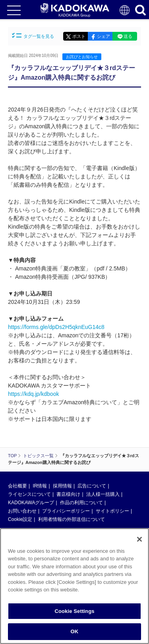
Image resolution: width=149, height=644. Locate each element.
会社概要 (17, 486)
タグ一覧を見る (33, 36)
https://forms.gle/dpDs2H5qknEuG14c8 (56, 327)
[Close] (139, 540)
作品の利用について (81, 503)
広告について (92, 486)
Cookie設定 (20, 519)
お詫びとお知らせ (82, 57)
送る (128, 36)
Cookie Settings (74, 612)
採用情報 (62, 486)
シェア (104, 36)
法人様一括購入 (103, 494)
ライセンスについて (29, 494)
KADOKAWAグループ (31, 503)
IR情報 (40, 486)
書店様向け (68, 494)
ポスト (79, 36)
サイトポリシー (112, 511)
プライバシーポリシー (66, 511)
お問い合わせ (22, 511)
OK (75, 633)
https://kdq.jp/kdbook (33, 394)
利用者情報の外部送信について (72, 519)
